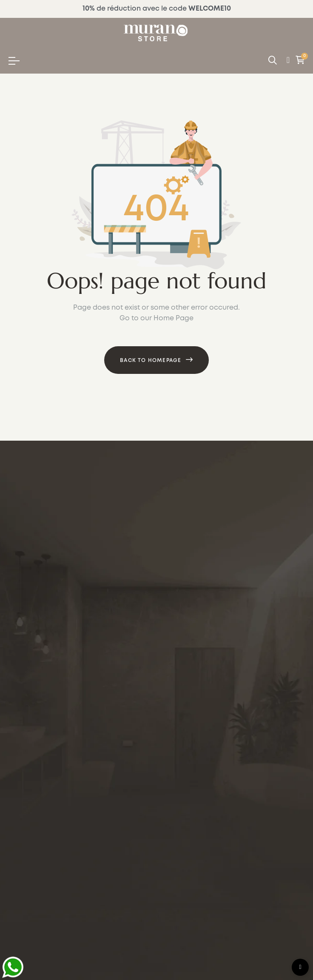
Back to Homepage (151, 360)
